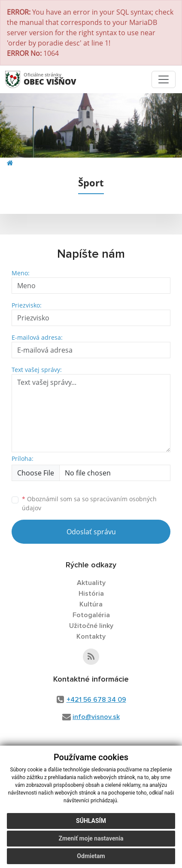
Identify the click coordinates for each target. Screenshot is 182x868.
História (91, 594)
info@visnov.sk (96, 717)
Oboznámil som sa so (89, 503)
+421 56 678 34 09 (96, 700)
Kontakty (91, 637)
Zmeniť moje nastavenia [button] (91, 838)
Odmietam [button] (91, 856)
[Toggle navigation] (164, 79)
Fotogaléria (91, 615)
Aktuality (91, 583)
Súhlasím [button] (91, 821)
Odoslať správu (91, 532)
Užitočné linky (91, 626)
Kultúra (91, 604)
